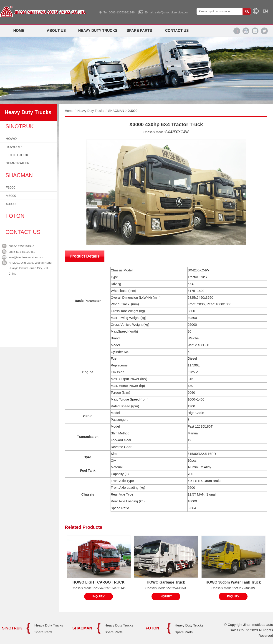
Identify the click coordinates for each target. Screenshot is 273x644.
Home (19, 31)
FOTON (152, 628)
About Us (56, 31)
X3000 (11, 204)
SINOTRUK (12, 628)
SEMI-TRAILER (18, 163)
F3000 (11, 187)
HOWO (11, 139)
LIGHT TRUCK (17, 155)
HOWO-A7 (14, 147)
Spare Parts (139, 31)
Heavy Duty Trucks (98, 31)
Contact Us (177, 31)
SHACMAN (116, 111)
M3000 (11, 196)
